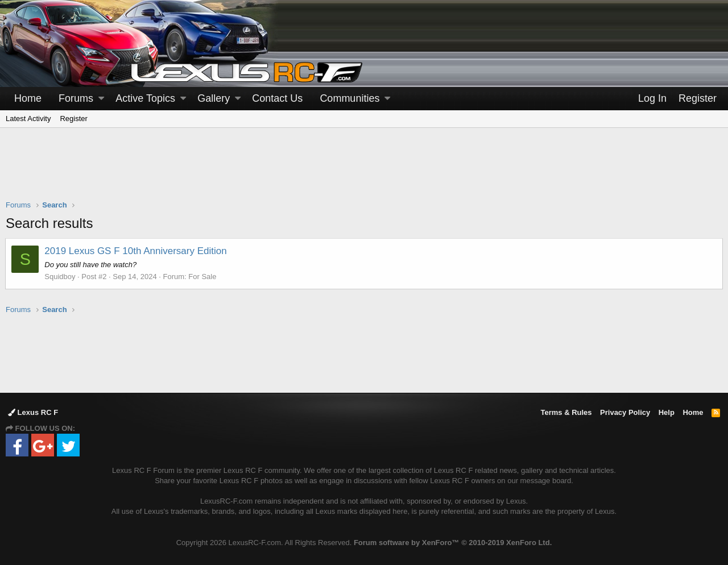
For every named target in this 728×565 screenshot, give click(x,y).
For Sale (203, 277)
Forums (76, 98)
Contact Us (277, 98)
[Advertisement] (364, 171)
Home (28, 98)
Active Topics (145, 98)
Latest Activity (28, 119)
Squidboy (60, 277)
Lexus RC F (33, 412)
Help (667, 412)
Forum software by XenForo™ (453, 543)
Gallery (214, 98)
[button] (101, 99)
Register (73, 119)
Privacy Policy (625, 412)
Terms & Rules (566, 412)
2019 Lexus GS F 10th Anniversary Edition (136, 251)
